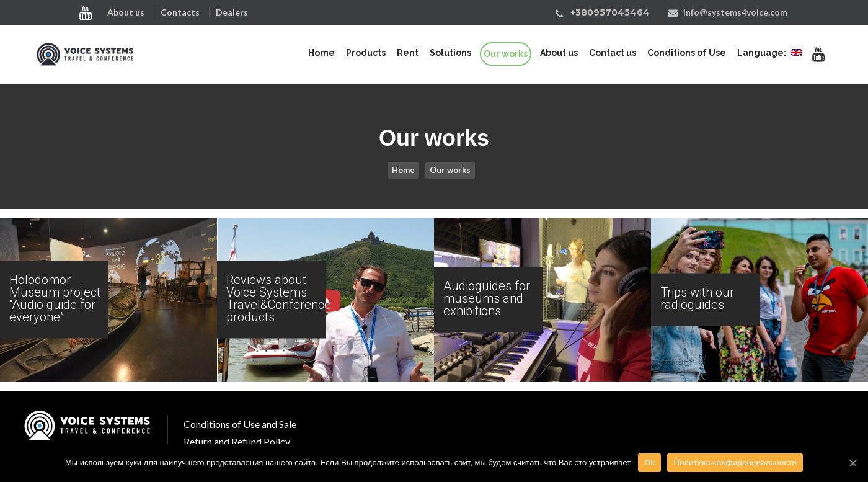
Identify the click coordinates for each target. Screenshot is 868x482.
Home (403, 170)
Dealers (232, 12)
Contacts (180, 12)
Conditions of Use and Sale (240, 424)
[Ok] (852, 463)
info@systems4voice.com (735, 12)
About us (126, 12)
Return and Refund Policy (237, 441)
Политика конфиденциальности (735, 462)
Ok (649, 462)
